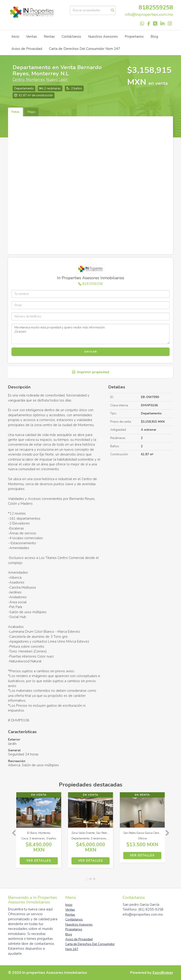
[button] (12, 832)
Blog (154, 37)
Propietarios (134, 37)
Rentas (49, 37)
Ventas (32, 37)
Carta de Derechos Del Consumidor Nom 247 (85, 49)
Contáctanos (71, 37)
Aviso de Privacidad (27, 49)
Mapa (31, 112)
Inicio (15, 37)
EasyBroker (163, 973)
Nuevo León (57, 80)
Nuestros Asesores (103, 37)
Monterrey (35, 80)
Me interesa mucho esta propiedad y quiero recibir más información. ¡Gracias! (90, 334)
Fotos (15, 112)
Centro (19, 80)
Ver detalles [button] (39, 861)
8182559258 (156, 7)
